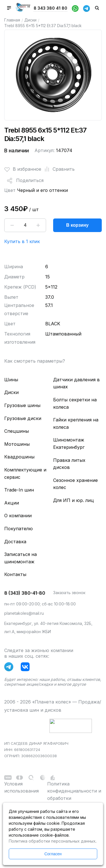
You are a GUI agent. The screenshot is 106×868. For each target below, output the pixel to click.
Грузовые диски (23, 418)
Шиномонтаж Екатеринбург (69, 443)
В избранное (23, 169)
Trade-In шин (19, 490)
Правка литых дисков (69, 464)
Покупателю (19, 529)
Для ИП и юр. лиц (73, 500)
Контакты (15, 574)
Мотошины (17, 444)
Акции (12, 503)
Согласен (53, 854)
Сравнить (58, 169)
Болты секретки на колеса (75, 403)
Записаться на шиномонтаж (20, 558)
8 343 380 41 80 (50, 8)
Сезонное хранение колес (75, 484)
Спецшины (17, 431)
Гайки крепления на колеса (76, 423)
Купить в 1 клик (22, 241)
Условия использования (21, 787)
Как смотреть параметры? (35, 361)
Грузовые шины (22, 405)
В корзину (77, 225)
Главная (12, 20)
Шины (11, 380)
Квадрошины (19, 457)
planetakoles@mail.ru (24, 613)
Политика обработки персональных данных (52, 841)
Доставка (15, 542)
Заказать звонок (69, 593)
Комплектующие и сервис (25, 473)
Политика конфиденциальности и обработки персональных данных (74, 795)
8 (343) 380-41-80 (25, 593)
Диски (30, 20)
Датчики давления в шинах (76, 383)
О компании (18, 516)
